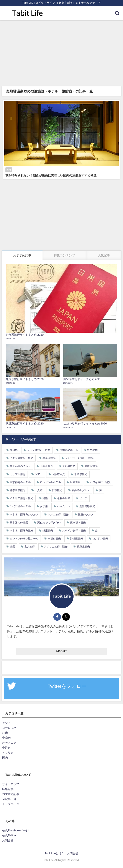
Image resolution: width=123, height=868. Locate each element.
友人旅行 (30, 547)
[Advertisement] (61, 53)
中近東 (6, 748)
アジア (6, 723)
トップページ (11, 804)
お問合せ (8, 840)
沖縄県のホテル (69, 450)
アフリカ (8, 753)
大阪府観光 (91, 466)
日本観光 (57, 490)
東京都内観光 (78, 523)
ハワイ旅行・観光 (100, 482)
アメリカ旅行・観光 (56, 547)
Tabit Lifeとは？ (54, 853)
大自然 (14, 450)
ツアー (39, 474)
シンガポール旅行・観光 (79, 458)
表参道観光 (49, 458)
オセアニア (9, 743)
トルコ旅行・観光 (58, 515)
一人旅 (39, 490)
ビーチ (83, 498)
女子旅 (44, 506)
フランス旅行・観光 (39, 450)
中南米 (6, 738)
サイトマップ (11, 784)
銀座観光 (48, 531)
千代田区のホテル (20, 506)
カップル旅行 (18, 474)
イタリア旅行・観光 (21, 498)
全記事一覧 (9, 799)
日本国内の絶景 (19, 523)
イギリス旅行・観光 (21, 458)
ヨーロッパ (9, 728)
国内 (5, 758)
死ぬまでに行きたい (49, 523)
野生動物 (92, 450)
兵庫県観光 (83, 547)
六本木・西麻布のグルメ (24, 515)
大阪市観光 (58, 474)
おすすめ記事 (11, 794)
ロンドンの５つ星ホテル (24, 539)
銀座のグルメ (86, 515)
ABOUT (62, 651)
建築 (45, 498)
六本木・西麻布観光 (21, 531)
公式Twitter (9, 835)
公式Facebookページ (15, 830)
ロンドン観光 (100, 539)
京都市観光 (54, 539)
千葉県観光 (81, 474)
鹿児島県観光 (87, 506)
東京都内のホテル (20, 482)
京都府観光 (69, 466)
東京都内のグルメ (20, 466)
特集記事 (8, 789)
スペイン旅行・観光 (74, 531)
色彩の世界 (64, 498)
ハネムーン (64, 506)
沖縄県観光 (77, 539)
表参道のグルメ (81, 490)
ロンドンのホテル (50, 482)
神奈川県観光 (18, 490)
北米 (5, 733)
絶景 (12, 547)
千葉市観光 (46, 466)
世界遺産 (75, 482)
